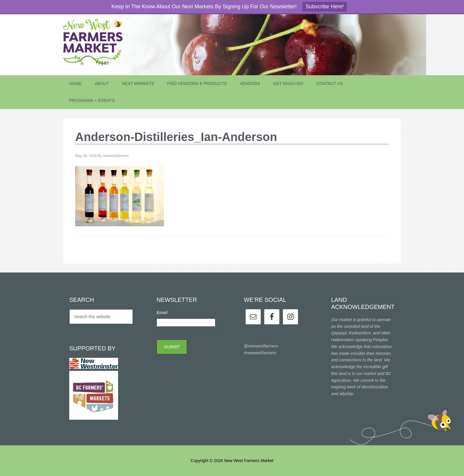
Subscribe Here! (324, 7)
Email (162, 312)
